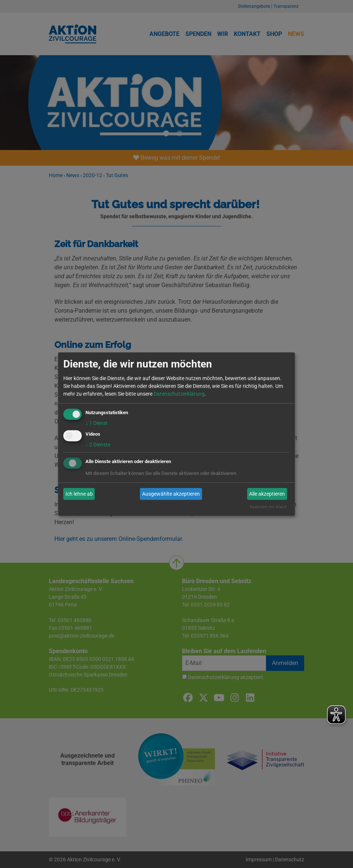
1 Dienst (97, 423)
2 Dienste (98, 445)
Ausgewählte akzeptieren (171, 494)
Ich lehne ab (79, 494)
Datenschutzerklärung (179, 394)
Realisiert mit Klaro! (268, 507)
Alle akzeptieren (267, 494)
